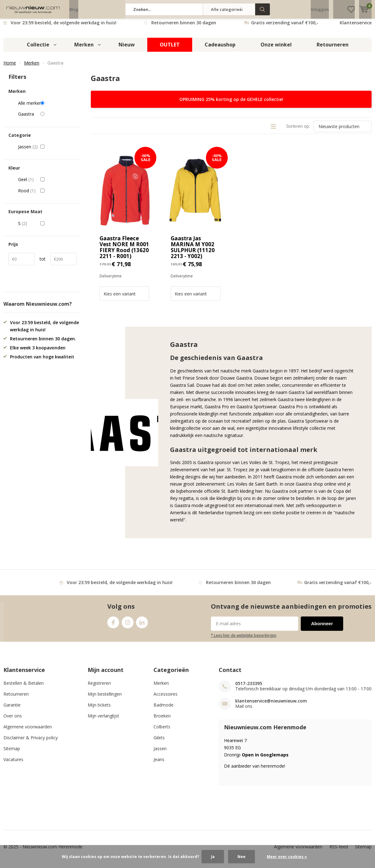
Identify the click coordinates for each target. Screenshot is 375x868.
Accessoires (166, 699)
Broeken (162, 720)
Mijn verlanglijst (103, 720)
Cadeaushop (220, 49)
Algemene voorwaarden (28, 731)
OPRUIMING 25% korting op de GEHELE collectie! (231, 104)
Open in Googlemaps (265, 759)
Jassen (47, 151)
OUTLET (170, 49)
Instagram (128, 626)
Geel (47, 184)
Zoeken (263, 9)
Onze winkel (276, 49)
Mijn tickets (99, 710)
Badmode (163, 710)
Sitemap (12, 753)
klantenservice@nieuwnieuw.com (271, 705)
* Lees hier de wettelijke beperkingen (244, 640)
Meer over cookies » (287, 857)
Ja (213, 857)
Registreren (99, 688)
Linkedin (142, 626)
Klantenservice (356, 27)
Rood (47, 195)
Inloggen (320, 9)
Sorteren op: (298, 131)
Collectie (38, 49)
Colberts (162, 731)
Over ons (13, 720)
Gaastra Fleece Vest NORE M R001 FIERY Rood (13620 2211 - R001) (124, 252)
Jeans (159, 764)
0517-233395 (249, 688)
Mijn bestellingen (105, 699)
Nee (241, 857)
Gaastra (47, 119)
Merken (84, 49)
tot (43, 264)
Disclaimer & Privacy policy (31, 742)
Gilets (159, 742)
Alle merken (47, 108)
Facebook (113, 626)
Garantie (12, 710)
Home (10, 67)
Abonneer (322, 628)
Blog (74, 9)
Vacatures (13, 764)
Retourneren (333, 49)
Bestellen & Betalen (24, 688)
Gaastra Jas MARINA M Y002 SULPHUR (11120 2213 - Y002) (193, 252)
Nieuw (127, 49)
